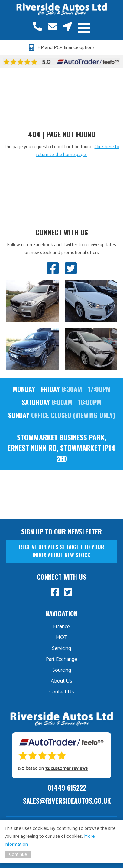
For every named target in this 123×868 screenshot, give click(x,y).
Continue (18, 855)
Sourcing (62, 670)
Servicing (61, 648)
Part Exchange (61, 659)
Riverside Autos (62, 9)
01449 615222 (37, 26)
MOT (62, 638)
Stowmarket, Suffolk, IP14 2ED (68, 26)
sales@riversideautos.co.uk (53, 26)
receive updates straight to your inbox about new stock (62, 551)
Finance (61, 627)
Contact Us (62, 692)
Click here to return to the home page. (78, 151)
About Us (61, 681)
